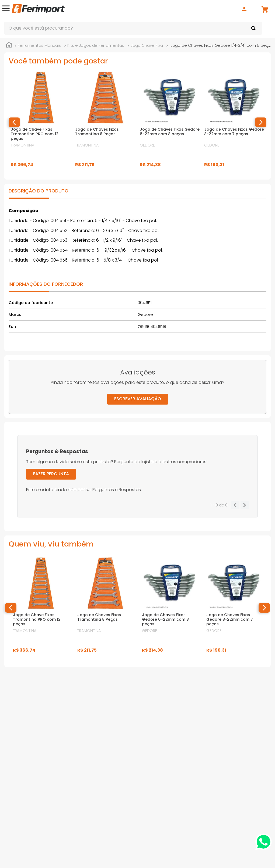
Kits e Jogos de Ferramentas (96, 45)
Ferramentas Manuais (39, 45)
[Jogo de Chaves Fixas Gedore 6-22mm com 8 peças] (170, 122)
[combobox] (133, 28)
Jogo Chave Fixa (147, 45)
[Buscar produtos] (255, 28)
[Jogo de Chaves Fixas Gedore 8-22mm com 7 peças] (234, 122)
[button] (6, 9)
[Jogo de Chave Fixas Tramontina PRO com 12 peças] (41, 122)
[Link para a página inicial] (9, 46)
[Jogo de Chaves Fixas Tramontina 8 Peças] (105, 122)
